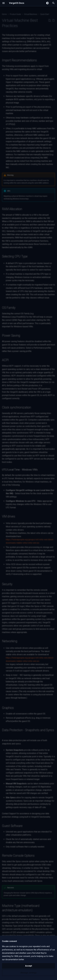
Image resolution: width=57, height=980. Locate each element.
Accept (29, 966)
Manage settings (29, 973)
